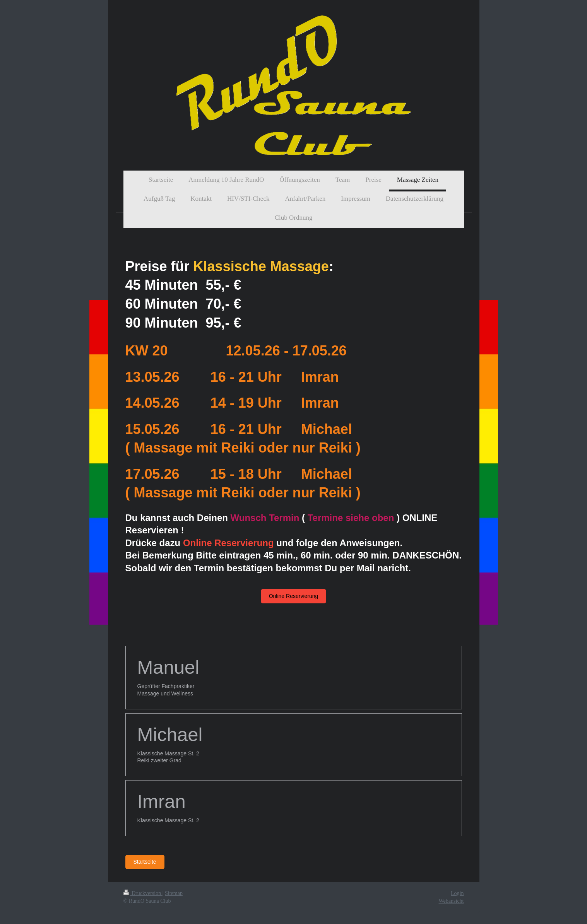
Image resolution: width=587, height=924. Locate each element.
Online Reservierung (294, 596)
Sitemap (174, 893)
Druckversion (143, 893)
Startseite (145, 862)
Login (457, 893)
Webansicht (451, 901)
